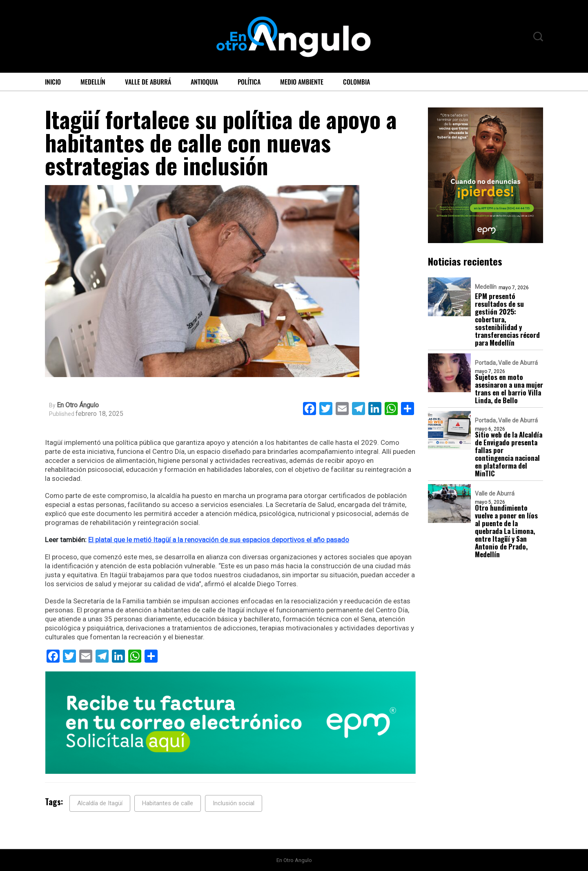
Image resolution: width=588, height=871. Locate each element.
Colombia (356, 82)
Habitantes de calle (168, 803)
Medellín (93, 82)
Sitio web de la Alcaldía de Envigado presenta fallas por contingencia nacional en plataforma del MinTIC (509, 454)
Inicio (53, 82)
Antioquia (204, 82)
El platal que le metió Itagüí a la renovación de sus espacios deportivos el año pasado (219, 540)
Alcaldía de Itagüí (100, 803)
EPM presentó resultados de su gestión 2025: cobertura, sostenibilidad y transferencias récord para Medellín (507, 319)
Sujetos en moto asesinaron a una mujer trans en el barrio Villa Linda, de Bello (509, 389)
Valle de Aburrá (148, 82)
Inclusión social (234, 803)
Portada (485, 363)
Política (249, 82)
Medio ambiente (302, 82)
